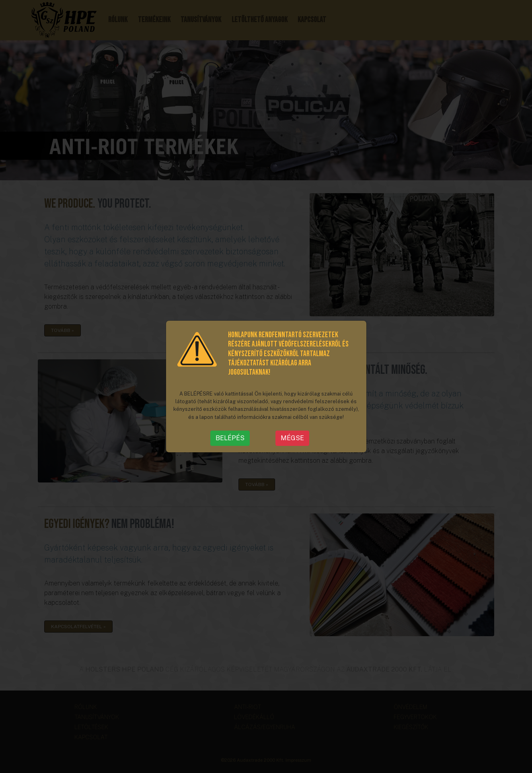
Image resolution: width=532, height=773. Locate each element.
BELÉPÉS (230, 438)
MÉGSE (292, 438)
